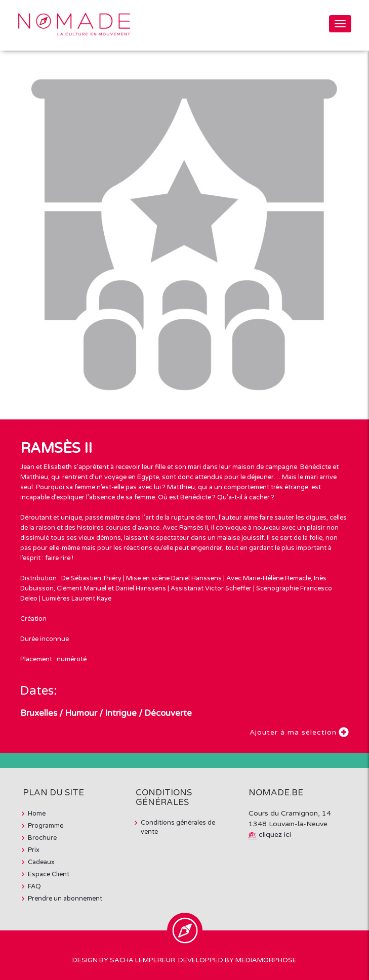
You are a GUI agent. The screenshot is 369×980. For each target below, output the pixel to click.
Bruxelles (39, 713)
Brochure (42, 838)
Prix (34, 850)
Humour (81, 713)
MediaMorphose (266, 960)
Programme (46, 826)
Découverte (168, 713)
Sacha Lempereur (142, 960)
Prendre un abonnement (65, 899)
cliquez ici (275, 835)
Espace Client (49, 874)
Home (37, 814)
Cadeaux (41, 862)
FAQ (34, 886)
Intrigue (121, 713)
